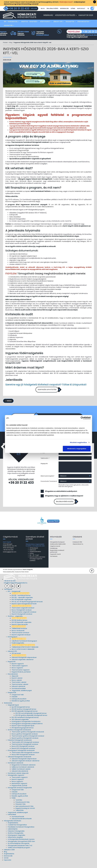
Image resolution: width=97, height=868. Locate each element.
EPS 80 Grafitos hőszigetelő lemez (24, 715)
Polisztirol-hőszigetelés (16, 837)
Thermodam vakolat (19, 688)
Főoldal (5, 47)
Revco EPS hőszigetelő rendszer (23, 752)
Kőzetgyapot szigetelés (16, 841)
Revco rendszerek (18, 637)
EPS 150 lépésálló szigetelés (22, 606)
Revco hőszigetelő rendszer (22, 616)
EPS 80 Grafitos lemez (19, 626)
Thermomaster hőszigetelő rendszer (25, 750)
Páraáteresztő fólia (23, 808)
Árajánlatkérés (52, 13)
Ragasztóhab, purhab (19, 792)
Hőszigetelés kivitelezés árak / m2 (20, 851)
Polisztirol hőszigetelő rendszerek (20, 746)
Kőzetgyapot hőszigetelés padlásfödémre (27, 730)
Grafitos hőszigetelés (16, 839)
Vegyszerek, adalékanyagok (22, 697)
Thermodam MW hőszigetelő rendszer (25, 758)
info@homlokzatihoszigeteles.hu (16, 589)
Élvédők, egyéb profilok (20, 802)
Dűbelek (15, 703)
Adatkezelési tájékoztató (58, 550)
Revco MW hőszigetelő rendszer (23, 761)
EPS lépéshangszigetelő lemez (23, 734)
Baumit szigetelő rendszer (21, 641)
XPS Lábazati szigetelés (20, 725)
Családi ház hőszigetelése (17, 831)
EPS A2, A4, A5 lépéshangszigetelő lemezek (27, 608)
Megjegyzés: (44, 469)
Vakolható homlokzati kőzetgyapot (24, 647)
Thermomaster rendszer (20, 639)
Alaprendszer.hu (78, 550)
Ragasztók (71, 26)
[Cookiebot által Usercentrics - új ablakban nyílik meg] (82, 418)
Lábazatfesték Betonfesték (22, 825)
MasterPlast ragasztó (19, 790)
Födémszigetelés (18, 649)
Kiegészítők (9, 30)
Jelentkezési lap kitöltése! (47, 394)
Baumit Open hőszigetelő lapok (23, 732)
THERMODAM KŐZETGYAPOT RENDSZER (25, 653)
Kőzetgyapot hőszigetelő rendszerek (21, 756)
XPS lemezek (16, 659)
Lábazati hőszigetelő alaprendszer (24, 663)
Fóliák (14, 804)
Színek (73, 13)
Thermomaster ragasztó (21, 676)
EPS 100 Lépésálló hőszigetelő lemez (25, 717)
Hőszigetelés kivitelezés (66, 20)
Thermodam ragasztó (20, 672)
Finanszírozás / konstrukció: (49, 486)
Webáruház (48, 20)
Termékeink (54, 562)
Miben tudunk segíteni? (47, 481)
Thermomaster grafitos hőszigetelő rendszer (28, 742)
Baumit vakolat (17, 684)
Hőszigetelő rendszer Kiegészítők (20, 794)
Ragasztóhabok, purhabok (21, 678)
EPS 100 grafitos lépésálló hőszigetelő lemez (31, 721)
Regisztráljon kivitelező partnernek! (57, 557)
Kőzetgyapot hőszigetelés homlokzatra (26, 727)
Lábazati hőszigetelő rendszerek (19, 763)
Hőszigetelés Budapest (57, 548)
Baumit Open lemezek (20, 630)
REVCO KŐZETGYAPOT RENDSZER (23, 655)
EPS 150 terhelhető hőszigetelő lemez (25, 723)
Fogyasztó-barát (55, 560)
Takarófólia (20, 816)
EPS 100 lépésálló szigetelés (21, 628)
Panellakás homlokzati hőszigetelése (21, 833)
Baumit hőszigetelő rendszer (22, 620)
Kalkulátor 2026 (86, 20)
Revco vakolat (17, 686)
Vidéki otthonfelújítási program (19, 854)
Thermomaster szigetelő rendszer (24, 618)
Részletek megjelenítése (78, 442)
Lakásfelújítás (13, 835)
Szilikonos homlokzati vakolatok (23, 773)
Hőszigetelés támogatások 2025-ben (21, 847)
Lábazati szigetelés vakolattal (22, 666)
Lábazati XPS (59, 26)
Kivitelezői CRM (77, 548)
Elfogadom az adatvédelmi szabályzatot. (61, 496)
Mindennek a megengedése (77, 449)
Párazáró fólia (20, 810)
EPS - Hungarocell (12, 26)
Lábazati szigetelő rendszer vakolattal (25, 767)
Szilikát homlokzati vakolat (21, 775)
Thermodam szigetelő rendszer (23, 614)
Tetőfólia (19, 806)
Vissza (9, 406)
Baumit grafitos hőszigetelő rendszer (25, 744)
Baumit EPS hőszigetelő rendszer (23, 754)
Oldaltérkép (54, 554)
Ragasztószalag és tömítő (25, 814)
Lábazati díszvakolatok (20, 777)
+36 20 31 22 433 (21, 488)
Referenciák (64, 13)
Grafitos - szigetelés (30, 26)
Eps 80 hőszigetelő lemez (21, 713)
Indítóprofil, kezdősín (19, 705)
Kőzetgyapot (46, 26)
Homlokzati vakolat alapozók (18, 779)
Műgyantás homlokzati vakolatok (24, 771)
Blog (43, 13)
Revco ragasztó (17, 674)
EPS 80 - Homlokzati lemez (21, 601)
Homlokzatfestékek (19, 694)
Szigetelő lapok (13, 711)
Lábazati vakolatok (18, 692)
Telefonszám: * (45, 463)
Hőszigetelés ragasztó (16, 781)
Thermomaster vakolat (20, 690)
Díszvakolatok (84, 26)
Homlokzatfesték (18, 823)
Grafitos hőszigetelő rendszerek (19, 736)
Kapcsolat (81, 13)
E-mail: (43, 458)
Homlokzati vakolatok (15, 769)
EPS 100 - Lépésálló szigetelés (22, 604)
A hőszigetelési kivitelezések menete (21, 845)
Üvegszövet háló (18, 701)
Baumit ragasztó (18, 670)
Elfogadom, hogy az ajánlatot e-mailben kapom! (64, 501)
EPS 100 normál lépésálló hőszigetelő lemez (31, 719)
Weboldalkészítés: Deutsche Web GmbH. (16, 578)
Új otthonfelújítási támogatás (19, 849)
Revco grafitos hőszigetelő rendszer (25, 740)
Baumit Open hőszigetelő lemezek (24, 610)
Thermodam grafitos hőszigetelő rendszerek (28, 738)
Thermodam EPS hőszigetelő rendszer (25, 748)
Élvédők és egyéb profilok (21, 707)
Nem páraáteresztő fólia (24, 812)
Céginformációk (55, 552)
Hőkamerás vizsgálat (15, 843)
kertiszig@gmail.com (10, 558)
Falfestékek (12, 820)
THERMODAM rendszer (19, 635)
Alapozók (15, 682)
